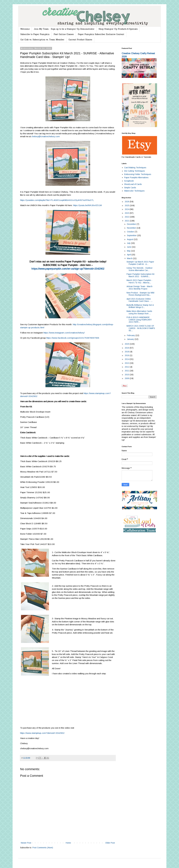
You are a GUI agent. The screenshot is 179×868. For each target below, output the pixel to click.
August (130, 239)
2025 (127, 205)
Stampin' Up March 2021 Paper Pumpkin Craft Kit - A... (140, 263)
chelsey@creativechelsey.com (46, 136)
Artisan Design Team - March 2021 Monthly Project (139, 288)
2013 (127, 363)
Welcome (25, 29)
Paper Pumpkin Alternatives (136, 177)
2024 (127, 209)
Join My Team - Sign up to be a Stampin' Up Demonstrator (64, 29)
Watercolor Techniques (134, 191)
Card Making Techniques (135, 168)
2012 (127, 367)
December (132, 224)
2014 (127, 359)
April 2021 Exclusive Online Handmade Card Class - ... (139, 300)
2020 (127, 344)
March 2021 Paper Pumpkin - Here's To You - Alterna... (139, 281)
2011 (127, 371)
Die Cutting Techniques (135, 171)
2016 (127, 355)
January (131, 339)
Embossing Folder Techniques (138, 174)
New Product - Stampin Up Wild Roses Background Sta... (140, 294)
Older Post (110, 843)
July (129, 243)
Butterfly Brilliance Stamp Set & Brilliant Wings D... (140, 306)
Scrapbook (129, 181)
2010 (127, 375)
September (132, 235)
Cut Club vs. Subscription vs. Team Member (42, 40)
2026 (127, 202)
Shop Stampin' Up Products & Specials (118, 29)
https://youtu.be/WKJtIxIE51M (87, 205)
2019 (127, 348)
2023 (127, 213)
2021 (127, 221)
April (129, 255)
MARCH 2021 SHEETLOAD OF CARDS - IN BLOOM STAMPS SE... (141, 328)
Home (68, 843)
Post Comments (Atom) (43, 848)
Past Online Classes (64, 35)
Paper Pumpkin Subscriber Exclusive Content (101, 35)
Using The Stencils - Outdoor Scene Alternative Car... (140, 269)
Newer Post (26, 843)
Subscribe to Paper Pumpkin (35, 35)
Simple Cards (130, 188)
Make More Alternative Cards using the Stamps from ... (139, 312)
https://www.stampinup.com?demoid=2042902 (42, 733)
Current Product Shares (80, 40)
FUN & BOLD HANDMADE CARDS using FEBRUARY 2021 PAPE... (139, 320)
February (131, 335)
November (132, 228)
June (129, 247)
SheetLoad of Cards (133, 184)
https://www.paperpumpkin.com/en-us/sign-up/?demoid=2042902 (68, 269)
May (129, 251)
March (130, 258)
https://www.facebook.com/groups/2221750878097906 (73, 338)
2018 (127, 352)
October (131, 232)
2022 (127, 217)
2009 (127, 378)
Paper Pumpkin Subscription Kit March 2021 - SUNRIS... (140, 275)
